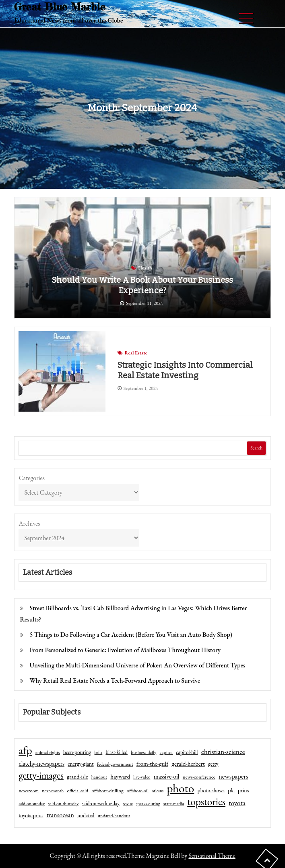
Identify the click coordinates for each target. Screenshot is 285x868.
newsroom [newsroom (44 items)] (29, 791)
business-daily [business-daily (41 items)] (144, 752)
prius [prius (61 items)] (243, 790)
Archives (29, 523)
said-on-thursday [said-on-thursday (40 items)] (63, 804)
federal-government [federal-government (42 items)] (115, 764)
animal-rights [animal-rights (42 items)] (48, 752)
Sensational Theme (212, 856)
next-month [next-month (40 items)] (53, 791)
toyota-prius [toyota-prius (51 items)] (31, 815)
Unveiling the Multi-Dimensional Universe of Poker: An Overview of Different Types (137, 665)
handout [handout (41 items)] (99, 777)
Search (256, 448)
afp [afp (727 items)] (25, 750)
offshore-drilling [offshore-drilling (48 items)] (107, 790)
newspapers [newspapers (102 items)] (233, 776)
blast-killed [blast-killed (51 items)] (116, 752)
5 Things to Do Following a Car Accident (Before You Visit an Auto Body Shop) (131, 635)
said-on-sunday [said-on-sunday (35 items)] (32, 804)
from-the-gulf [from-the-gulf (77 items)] (152, 764)
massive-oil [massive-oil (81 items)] (167, 776)
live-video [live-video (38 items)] (142, 777)
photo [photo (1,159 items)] (180, 788)
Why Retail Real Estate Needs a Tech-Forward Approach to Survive (115, 681)
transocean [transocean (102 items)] (60, 815)
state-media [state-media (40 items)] (174, 804)
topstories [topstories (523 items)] (206, 802)
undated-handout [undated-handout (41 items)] (114, 816)
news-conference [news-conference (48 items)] (199, 777)
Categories (32, 478)
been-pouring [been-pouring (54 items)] (77, 752)
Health (145, 268)
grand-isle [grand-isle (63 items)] (77, 777)
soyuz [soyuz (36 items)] (128, 804)
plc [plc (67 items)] (231, 790)
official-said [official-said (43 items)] (78, 791)
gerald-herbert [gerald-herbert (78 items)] (188, 764)
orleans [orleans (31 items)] (158, 791)
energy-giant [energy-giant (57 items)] (81, 764)
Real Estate (136, 353)
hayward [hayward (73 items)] (120, 776)
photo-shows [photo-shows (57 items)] (211, 790)
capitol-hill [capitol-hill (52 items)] (187, 752)
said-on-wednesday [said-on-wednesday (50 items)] (101, 803)
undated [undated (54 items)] (86, 815)
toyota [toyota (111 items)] (237, 803)
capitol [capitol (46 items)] (166, 752)
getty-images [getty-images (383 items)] (41, 775)
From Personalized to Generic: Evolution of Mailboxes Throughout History (125, 650)
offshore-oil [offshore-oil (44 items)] (138, 791)
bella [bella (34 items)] (99, 752)
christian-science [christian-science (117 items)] (223, 751)
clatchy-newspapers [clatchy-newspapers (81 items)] (41, 763)
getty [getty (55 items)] (213, 764)
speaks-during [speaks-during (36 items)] (148, 804)
